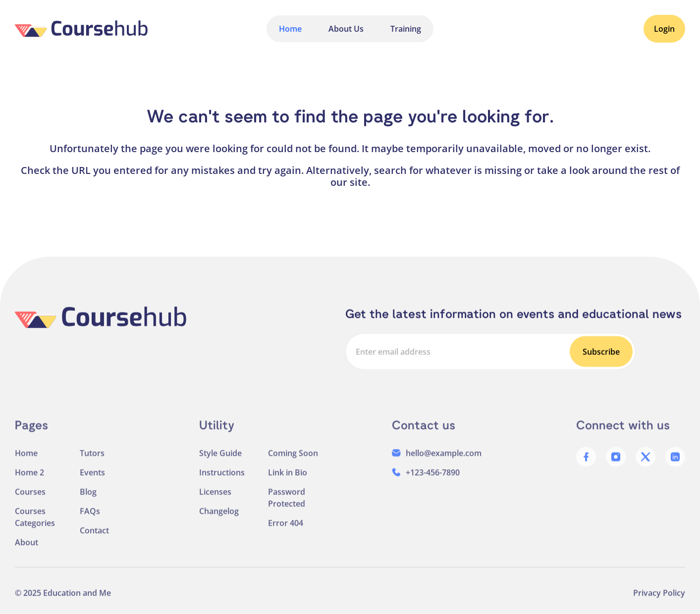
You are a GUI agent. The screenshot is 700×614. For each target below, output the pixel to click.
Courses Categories (35, 524)
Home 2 (29, 480)
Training (406, 29)
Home (290, 29)
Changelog (219, 518)
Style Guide (220, 460)
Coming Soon (293, 460)
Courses (30, 499)
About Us (346, 29)
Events (92, 480)
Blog (88, 499)
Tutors (92, 460)
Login (664, 29)
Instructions (222, 480)
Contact (94, 538)
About (27, 550)
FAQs (90, 518)
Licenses (215, 499)
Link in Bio (288, 480)
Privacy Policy (659, 600)
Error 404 (286, 530)
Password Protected (287, 505)
